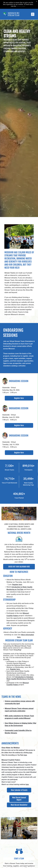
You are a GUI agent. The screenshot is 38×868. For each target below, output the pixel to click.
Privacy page (21, 6)
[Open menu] (33, 14)
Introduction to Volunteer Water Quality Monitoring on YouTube (20, 678)
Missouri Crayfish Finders (18, 684)
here (31, 753)
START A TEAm (19, 859)
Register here (17, 585)
